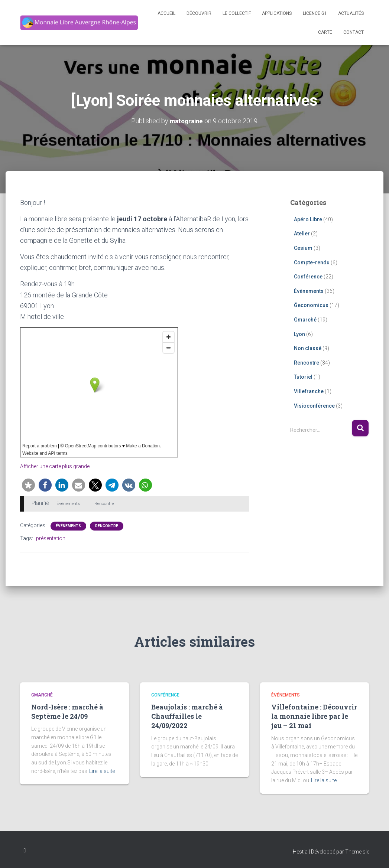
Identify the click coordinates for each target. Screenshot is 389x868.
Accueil (166, 13)
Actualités (351, 13)
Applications (277, 13)
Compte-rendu (312, 262)
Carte (325, 32)
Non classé (308, 348)
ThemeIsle (357, 852)
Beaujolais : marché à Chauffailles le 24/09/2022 (187, 716)
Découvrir (199, 13)
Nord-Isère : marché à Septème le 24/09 (67, 711)
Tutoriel (303, 377)
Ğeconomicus (311, 305)
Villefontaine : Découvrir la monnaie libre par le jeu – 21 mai (314, 716)
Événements (68, 526)
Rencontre (107, 526)
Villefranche (309, 391)
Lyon (299, 334)
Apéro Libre (308, 219)
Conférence (308, 276)
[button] (28, 485)
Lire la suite (102, 771)
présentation (51, 538)
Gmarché (305, 319)
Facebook (25, 851)
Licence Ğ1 (315, 13)
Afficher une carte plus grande (58, 466)
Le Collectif (237, 13)
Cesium (303, 248)
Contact (354, 32)
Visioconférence (314, 405)
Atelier (302, 234)
